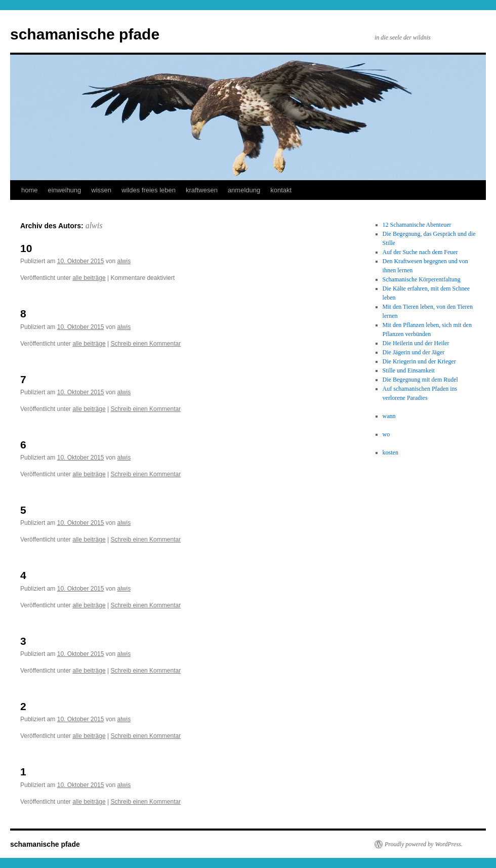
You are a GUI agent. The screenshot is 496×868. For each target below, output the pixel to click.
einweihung (65, 190)
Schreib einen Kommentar (146, 344)
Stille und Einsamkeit (409, 370)
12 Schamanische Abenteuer (417, 225)
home (30, 190)
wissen (101, 190)
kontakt (281, 190)
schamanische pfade (85, 34)
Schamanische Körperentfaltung (422, 279)
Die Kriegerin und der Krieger (419, 361)
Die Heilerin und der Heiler (416, 343)
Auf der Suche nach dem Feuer (420, 252)
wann (389, 416)
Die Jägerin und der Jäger (414, 352)
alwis (94, 225)
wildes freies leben (149, 190)
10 (26, 248)
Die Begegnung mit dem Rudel (420, 380)
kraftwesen (202, 190)
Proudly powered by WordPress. (424, 844)
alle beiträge (89, 278)
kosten (390, 452)
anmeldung (244, 190)
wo (386, 434)
